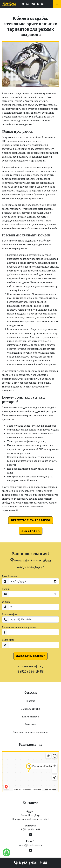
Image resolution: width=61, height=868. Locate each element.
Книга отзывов (30, 717)
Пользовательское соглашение (31, 732)
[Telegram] (30, 835)
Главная (31, 701)
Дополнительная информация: (20, 627)
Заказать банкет (30, 656)
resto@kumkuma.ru (31, 845)
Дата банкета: (10, 576)
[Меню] (57, 4)
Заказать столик (31, 709)
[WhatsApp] (7, 852)
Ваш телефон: (10, 614)
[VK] (31, 850)
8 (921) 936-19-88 (33, 4)
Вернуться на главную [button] (31, 520)
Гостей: (6, 602)
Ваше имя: (8, 640)
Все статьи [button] (31, 531)
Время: (6, 589)
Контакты (30, 724)
